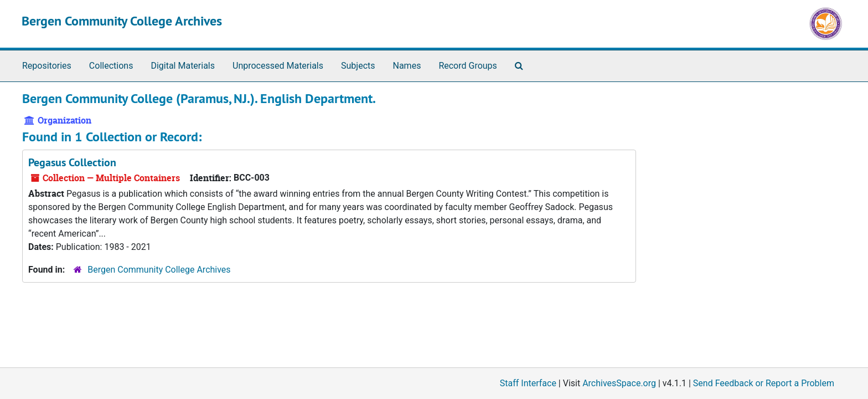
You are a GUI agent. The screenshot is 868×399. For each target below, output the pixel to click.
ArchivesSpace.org (619, 383)
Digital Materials (183, 66)
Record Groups (467, 66)
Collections (111, 66)
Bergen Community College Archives (122, 21)
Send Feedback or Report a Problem (764, 383)
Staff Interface (528, 383)
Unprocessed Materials (278, 66)
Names (407, 66)
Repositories (47, 66)
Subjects (358, 66)
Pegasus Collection (72, 162)
